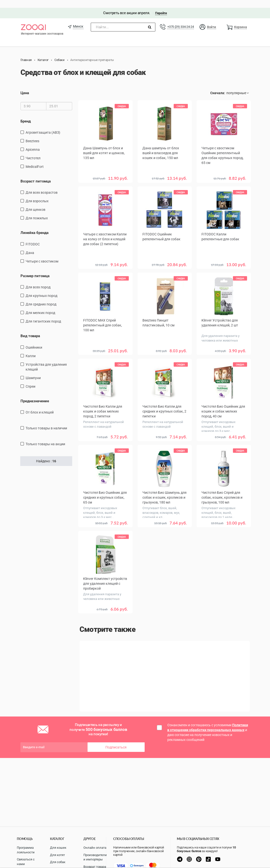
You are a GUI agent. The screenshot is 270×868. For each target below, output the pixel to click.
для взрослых (37, 193)
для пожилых (37, 211)
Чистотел (33, 150)
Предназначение (35, 393)
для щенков (35, 202)
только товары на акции (45, 436)
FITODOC (33, 236)
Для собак (58, 862)
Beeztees (32, 133)
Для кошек (58, 848)
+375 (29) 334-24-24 (180, 19)
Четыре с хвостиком (42, 253)
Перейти (161, 5)
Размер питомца (35, 268)
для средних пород (41, 297)
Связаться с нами (26, 862)
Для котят (57, 855)
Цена (25, 85)
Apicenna (33, 142)
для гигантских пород (43, 314)
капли (31, 348)
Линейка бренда (35, 225)
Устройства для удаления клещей (46, 359)
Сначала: (218, 85)
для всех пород (38, 280)
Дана (30, 245)
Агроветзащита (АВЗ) (43, 125)
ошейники (34, 340)
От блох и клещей (40, 405)
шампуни (33, 370)
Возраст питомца (36, 173)
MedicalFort (35, 159)
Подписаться (116, 728)
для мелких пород (40, 305)
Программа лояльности (26, 850)
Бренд (26, 113)
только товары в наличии (46, 421)
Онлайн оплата (95, 848)
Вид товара (30, 328)
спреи (30, 379)
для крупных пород (41, 288)
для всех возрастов (42, 185)
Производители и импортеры (95, 857)
